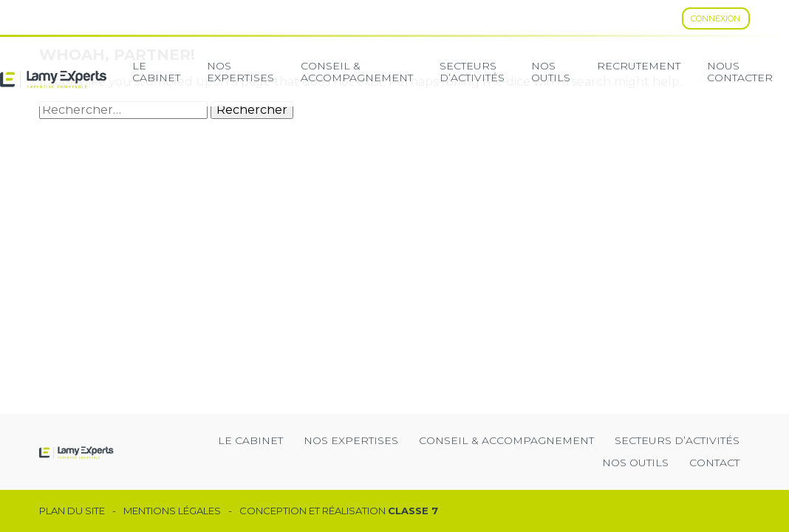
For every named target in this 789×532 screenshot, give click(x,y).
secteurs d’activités (472, 72)
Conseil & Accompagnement (357, 72)
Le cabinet (156, 72)
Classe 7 (413, 511)
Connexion (715, 18)
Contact (714, 463)
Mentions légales (172, 511)
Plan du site (72, 511)
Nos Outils (551, 72)
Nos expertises (240, 72)
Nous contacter (740, 72)
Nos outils (635, 463)
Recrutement (639, 66)
